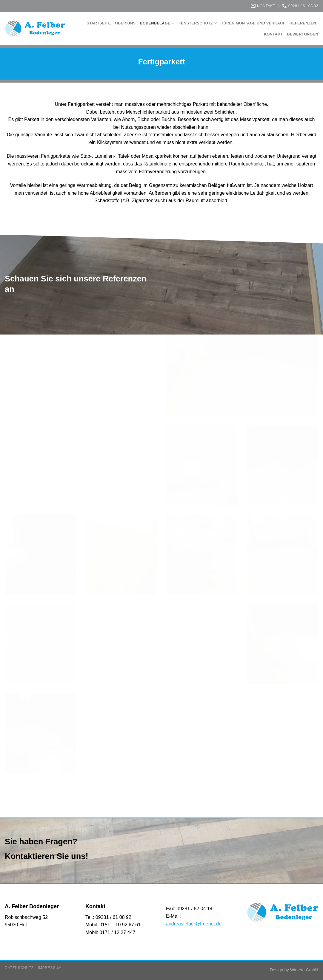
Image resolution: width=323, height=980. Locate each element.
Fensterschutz (198, 23)
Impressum (50, 968)
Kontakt (273, 34)
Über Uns (125, 23)
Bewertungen (303, 34)
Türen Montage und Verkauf (253, 23)
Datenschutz (19, 968)
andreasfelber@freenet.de (194, 924)
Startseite (99, 23)
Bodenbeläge (157, 23)
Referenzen (303, 23)
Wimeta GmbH (304, 970)
